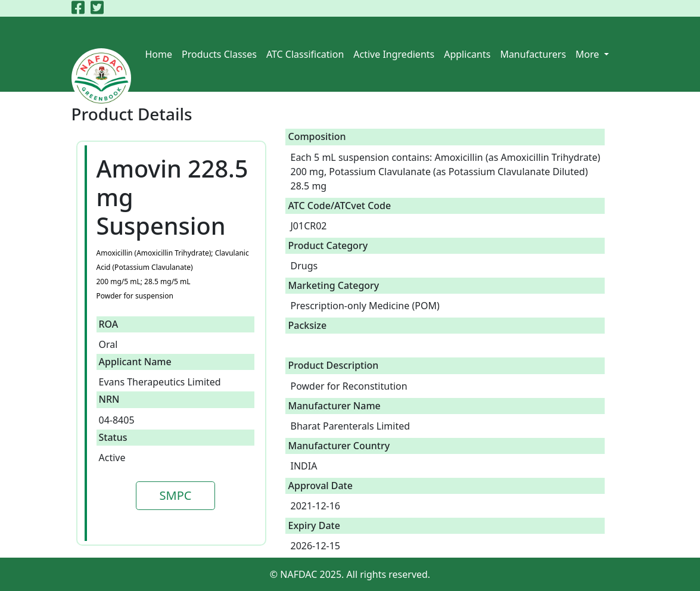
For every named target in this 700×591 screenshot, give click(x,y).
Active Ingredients (394, 54)
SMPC (176, 495)
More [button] (589, 54)
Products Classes (219, 54)
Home (159, 54)
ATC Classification (305, 54)
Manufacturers (533, 54)
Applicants (467, 54)
